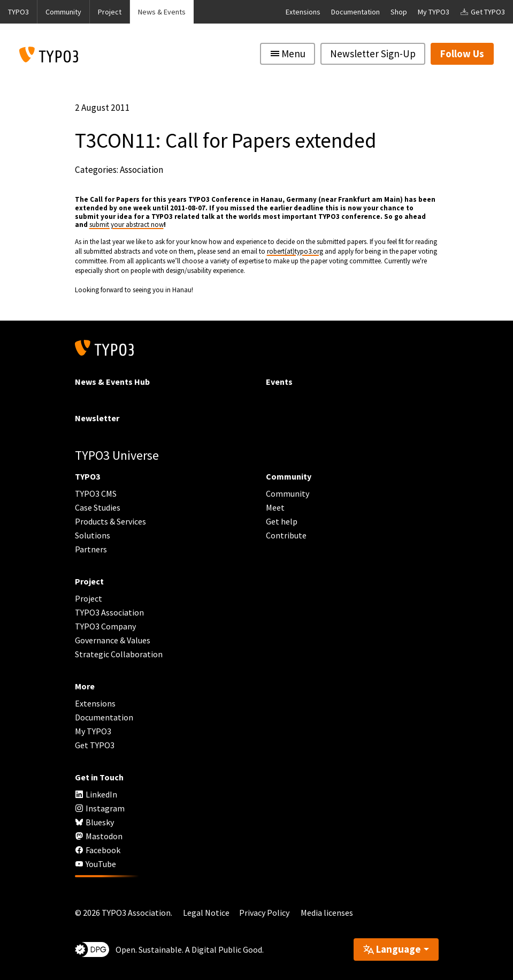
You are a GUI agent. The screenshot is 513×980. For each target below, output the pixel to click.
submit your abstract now (127, 225)
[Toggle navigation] (288, 54)
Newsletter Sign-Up (373, 54)
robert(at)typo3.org (295, 251)
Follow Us (462, 54)
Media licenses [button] (327, 913)
